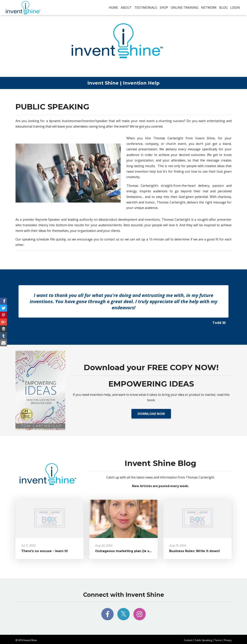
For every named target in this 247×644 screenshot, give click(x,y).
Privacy (228, 640)
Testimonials (146, 8)
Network (209, 8)
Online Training (185, 8)
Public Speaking (203, 640)
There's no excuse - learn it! (44, 551)
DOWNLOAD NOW (151, 414)
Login (235, 8)
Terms (218, 640)
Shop (164, 8)
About (126, 8)
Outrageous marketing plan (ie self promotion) (134, 551)
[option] (123, 307)
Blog (223, 8)
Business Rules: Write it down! (195, 551)
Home (113, 8)
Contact (188, 640)
